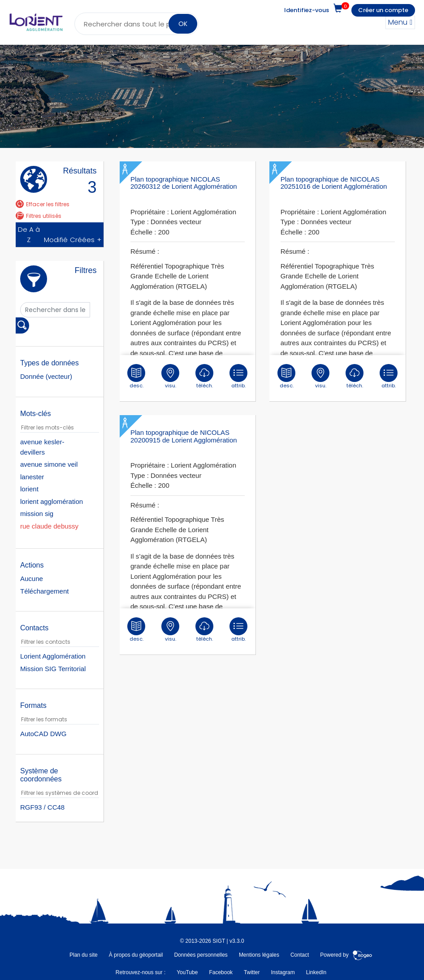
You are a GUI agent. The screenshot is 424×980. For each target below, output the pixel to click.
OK (183, 24)
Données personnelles (201, 955)
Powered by (346, 955)
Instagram (283, 972)
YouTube (187, 972)
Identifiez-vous (307, 10)
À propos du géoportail (136, 955)
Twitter (252, 972)
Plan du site (84, 955)
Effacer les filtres (43, 204)
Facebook (221, 972)
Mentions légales (259, 955)
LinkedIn (316, 972)
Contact (300, 955)
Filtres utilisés (39, 216)
